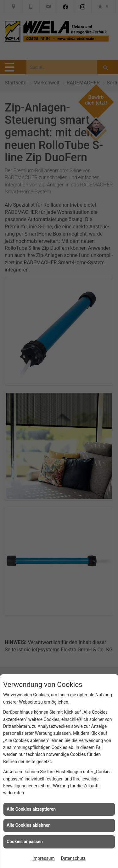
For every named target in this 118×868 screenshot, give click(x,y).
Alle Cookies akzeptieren (31, 809)
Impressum (43, 858)
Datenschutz (73, 858)
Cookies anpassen (25, 842)
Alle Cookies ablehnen (29, 825)
